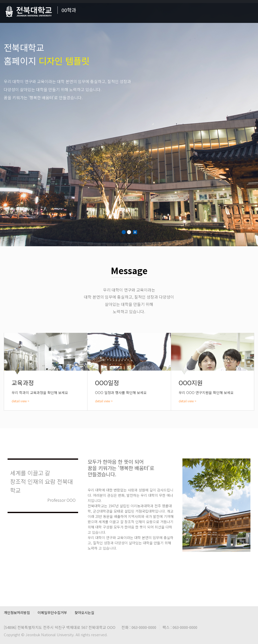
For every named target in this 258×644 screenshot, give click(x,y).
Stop (135, 232)
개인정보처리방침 (17, 613)
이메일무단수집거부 (52, 613)
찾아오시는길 (84, 613)
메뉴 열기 (250, 11)
